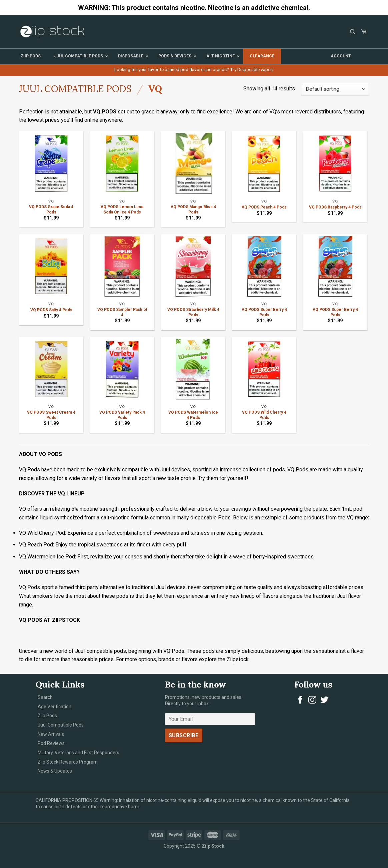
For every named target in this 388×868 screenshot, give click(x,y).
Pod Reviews (51, 743)
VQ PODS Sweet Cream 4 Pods (51, 415)
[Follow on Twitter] (324, 700)
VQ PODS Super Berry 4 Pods (264, 312)
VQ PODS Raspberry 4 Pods (335, 207)
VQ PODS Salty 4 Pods (51, 310)
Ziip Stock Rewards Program (68, 762)
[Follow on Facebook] (300, 700)
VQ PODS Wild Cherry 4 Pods (264, 415)
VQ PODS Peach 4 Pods (264, 207)
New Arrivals (51, 734)
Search (45, 697)
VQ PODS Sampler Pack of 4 (122, 312)
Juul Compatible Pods (75, 89)
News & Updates (55, 771)
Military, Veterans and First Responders (78, 753)
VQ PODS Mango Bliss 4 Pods (193, 209)
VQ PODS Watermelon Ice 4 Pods (193, 415)
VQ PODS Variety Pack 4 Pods (122, 415)
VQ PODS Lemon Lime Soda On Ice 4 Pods (122, 209)
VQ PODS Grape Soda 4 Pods (51, 209)
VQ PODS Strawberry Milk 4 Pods (193, 312)
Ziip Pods (47, 716)
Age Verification (54, 707)
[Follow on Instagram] (312, 700)
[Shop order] (335, 89)
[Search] (352, 32)
